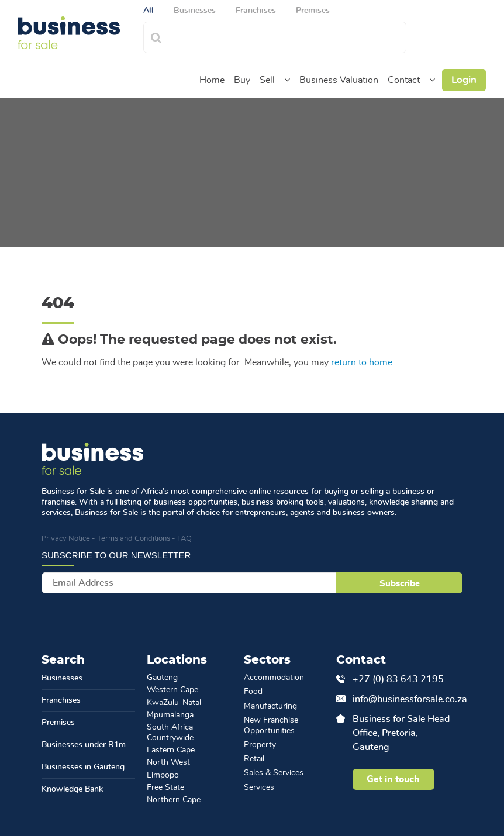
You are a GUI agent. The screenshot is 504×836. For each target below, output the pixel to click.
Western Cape (172, 690)
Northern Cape (174, 800)
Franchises (61, 700)
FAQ (184, 539)
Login (464, 80)
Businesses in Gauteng (83, 767)
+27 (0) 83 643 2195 (398, 679)
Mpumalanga (170, 715)
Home (212, 80)
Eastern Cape (171, 750)
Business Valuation (339, 80)
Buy (242, 80)
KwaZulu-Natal (174, 703)
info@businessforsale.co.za (402, 699)
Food (253, 692)
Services (259, 787)
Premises (58, 723)
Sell (267, 80)
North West (168, 762)
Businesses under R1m (84, 745)
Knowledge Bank (72, 789)
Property (260, 745)
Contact (404, 80)
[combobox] (287, 36)
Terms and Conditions (134, 539)
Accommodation (274, 678)
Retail (254, 759)
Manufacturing (270, 706)
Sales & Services (274, 773)
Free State (165, 787)
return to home (362, 362)
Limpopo (163, 775)
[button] (287, 80)
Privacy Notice (66, 539)
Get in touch (393, 779)
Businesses (62, 678)
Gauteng (162, 678)
